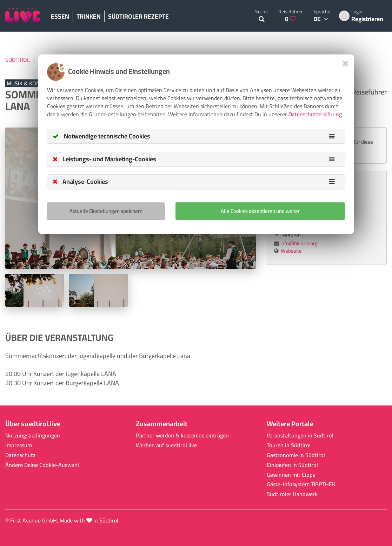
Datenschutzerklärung (315, 114)
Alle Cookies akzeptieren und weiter (260, 211)
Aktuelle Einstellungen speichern (106, 211)
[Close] (346, 63)
